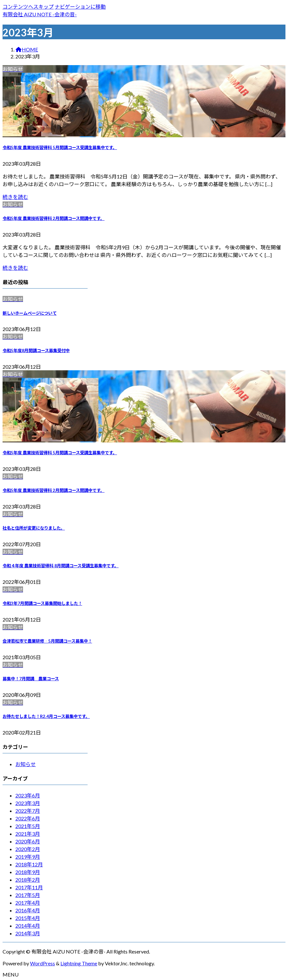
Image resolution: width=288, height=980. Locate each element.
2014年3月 (28, 933)
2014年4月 (28, 926)
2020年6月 (28, 841)
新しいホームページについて (30, 313)
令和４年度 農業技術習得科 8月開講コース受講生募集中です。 (61, 566)
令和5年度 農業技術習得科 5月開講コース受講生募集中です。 (60, 147)
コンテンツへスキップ (28, 7)
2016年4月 (28, 910)
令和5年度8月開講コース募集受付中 (36, 351)
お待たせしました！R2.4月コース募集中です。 (46, 716)
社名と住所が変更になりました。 (34, 528)
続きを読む (15, 197)
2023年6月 (28, 795)
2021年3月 (28, 834)
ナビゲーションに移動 (80, 7)
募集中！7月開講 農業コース (31, 679)
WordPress (43, 963)
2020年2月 (28, 849)
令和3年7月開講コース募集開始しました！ (42, 603)
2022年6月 (28, 818)
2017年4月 (28, 903)
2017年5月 (28, 895)
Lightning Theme (79, 963)
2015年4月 (28, 918)
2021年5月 (28, 826)
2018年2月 (28, 880)
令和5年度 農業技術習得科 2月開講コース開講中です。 (54, 218)
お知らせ (26, 764)
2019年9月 (28, 857)
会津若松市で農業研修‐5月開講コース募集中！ (47, 641)
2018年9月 (28, 872)
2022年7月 (28, 811)
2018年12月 (29, 864)
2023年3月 (28, 803)
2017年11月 (29, 887)
